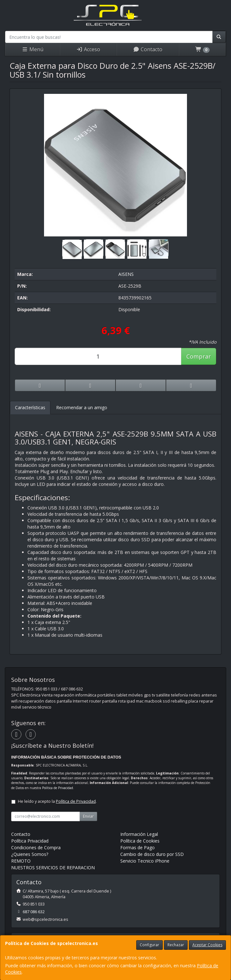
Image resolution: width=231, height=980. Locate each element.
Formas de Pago (138, 847)
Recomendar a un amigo (82, 407)
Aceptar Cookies (207, 945)
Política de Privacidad (58, 788)
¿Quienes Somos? (30, 854)
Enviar (88, 816)
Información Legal (139, 834)
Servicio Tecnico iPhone (145, 861)
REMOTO (21, 861)
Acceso (88, 49)
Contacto (148, 49)
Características (30, 407)
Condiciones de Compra (36, 847)
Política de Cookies (140, 841)
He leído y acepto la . (57, 801)
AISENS (126, 274)
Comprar (199, 356)
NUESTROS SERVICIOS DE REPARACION (53, 868)
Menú (33, 49)
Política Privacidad (30, 841)
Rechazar (176, 945)
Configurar (149, 945)
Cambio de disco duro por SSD (152, 854)
